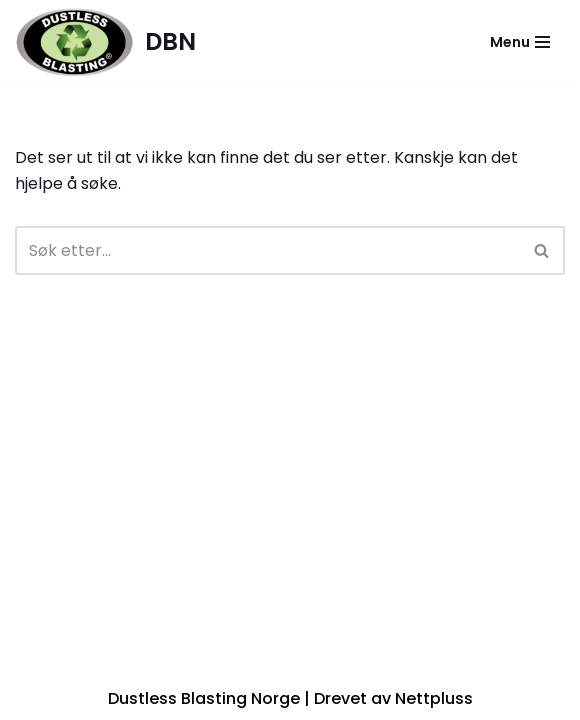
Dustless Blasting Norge (204, 698)
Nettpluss (434, 698)
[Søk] (267, 250)
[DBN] (105, 42)
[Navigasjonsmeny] (520, 42)
